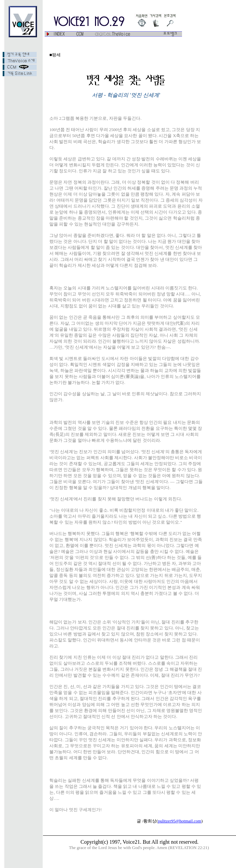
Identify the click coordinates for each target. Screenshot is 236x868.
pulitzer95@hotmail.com (180, 821)
